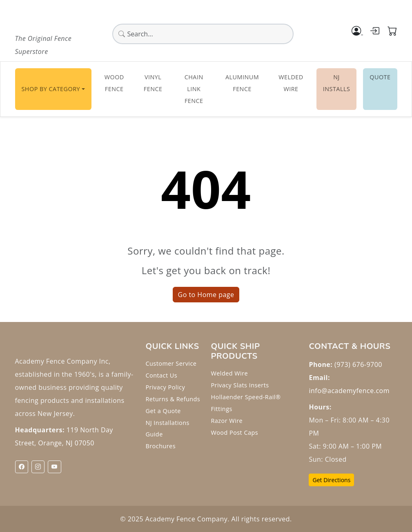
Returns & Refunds (173, 399)
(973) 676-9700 (358, 364)
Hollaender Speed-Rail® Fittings (246, 403)
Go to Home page (206, 295)
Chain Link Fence (194, 89)
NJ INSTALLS (337, 83)
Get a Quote (163, 411)
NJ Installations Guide (167, 429)
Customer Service (171, 363)
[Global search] (203, 34)
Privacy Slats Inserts (240, 385)
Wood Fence (114, 83)
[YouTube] (54, 467)
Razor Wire (227, 421)
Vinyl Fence (153, 83)
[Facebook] (22, 467)
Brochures (160, 446)
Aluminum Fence (242, 83)
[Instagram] (38, 467)
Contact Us (161, 375)
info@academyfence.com (349, 391)
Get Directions (331, 480)
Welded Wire (291, 83)
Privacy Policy (165, 387)
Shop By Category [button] (51, 89)
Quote (380, 77)
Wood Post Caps (234, 433)
